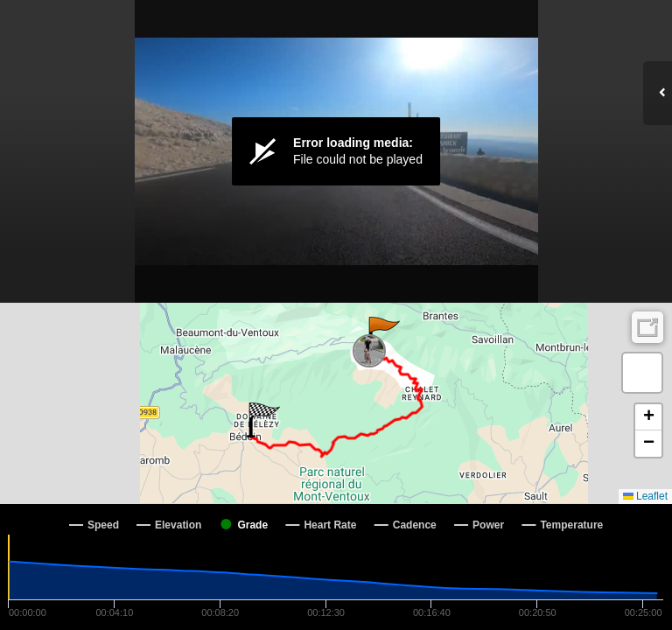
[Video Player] (336, 151)
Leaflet (645, 496)
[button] (383, 334)
